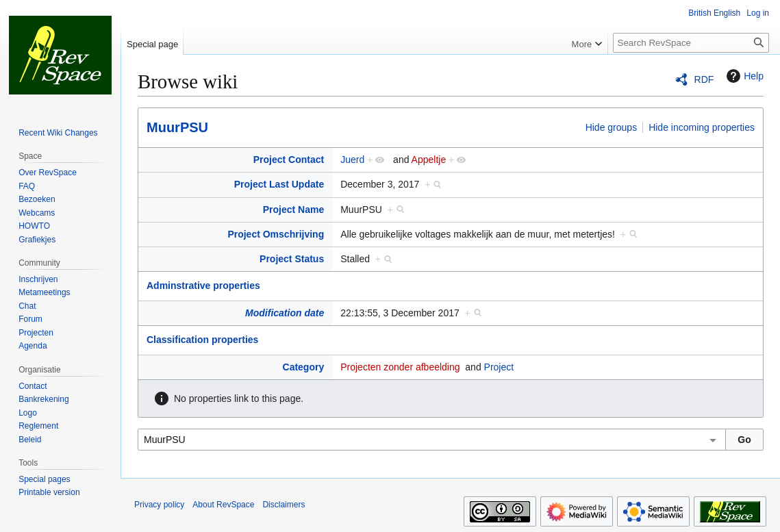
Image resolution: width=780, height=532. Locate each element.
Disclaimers (284, 505)
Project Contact (289, 160)
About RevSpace (223, 505)
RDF (704, 79)
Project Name (293, 210)
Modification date (285, 313)
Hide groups (612, 127)
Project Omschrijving (276, 234)
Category (304, 367)
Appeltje (429, 160)
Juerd (352, 160)
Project (499, 367)
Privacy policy (159, 505)
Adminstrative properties (203, 286)
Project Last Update (279, 184)
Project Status (292, 259)
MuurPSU (177, 127)
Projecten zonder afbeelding (400, 367)
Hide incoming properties (702, 127)
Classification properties (202, 340)
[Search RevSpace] (691, 43)
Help (743, 76)
